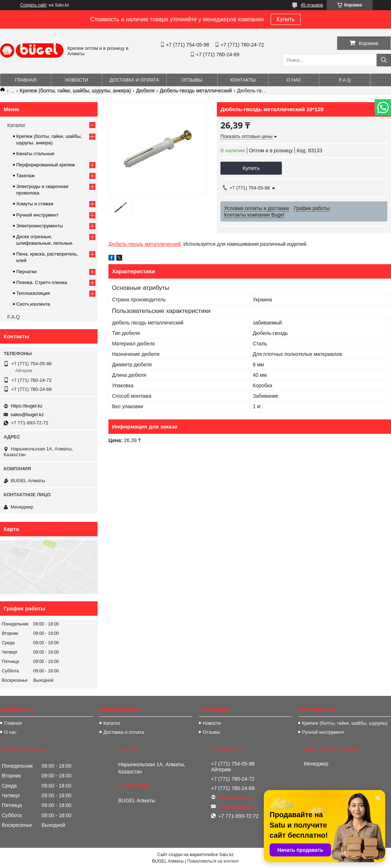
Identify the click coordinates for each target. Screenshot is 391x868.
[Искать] (384, 60)
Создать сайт (34, 5)
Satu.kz (226, 855)
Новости (77, 80)
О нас (294, 80)
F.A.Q (345, 80)
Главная (26, 80)
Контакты (243, 80)
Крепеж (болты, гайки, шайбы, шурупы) (345, 723)
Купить (286, 19)
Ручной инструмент (37, 215)
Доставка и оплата (134, 80)
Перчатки (26, 272)
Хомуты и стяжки (35, 204)
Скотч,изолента (33, 304)
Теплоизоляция (33, 293)
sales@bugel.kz (27, 415)
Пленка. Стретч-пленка (42, 282)
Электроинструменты (40, 226)
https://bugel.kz (27, 406)
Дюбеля (145, 91)
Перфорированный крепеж (46, 165)
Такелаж (25, 176)
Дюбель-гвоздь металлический (196, 91)
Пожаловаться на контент (213, 861)
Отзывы (192, 80)
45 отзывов (312, 5)
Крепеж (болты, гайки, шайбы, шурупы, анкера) (76, 91)
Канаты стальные (35, 154)
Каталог (16, 125)
